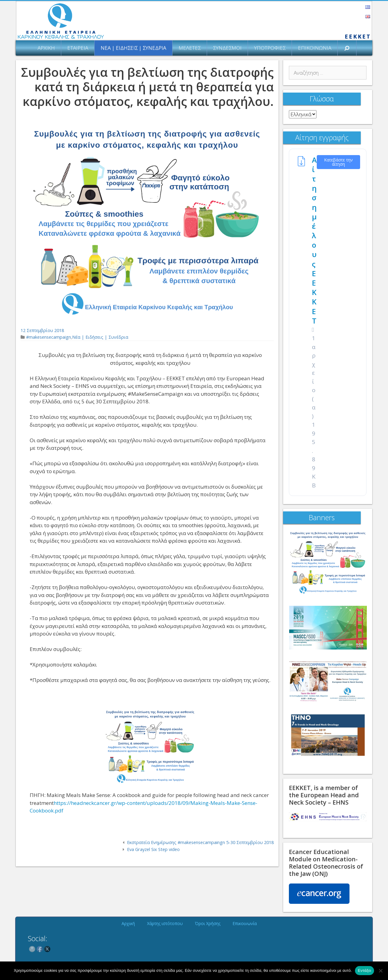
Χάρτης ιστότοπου (165, 923)
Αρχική (46, 48)
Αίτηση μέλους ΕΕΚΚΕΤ (314, 240)
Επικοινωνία (315, 48)
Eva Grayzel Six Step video (153, 849)
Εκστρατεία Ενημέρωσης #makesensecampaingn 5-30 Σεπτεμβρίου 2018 (200, 842)
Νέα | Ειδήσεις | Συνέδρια (133, 48)
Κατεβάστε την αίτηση (338, 162)
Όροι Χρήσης (208, 923)
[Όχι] (380, 971)
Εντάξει (365, 970)
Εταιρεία (78, 48)
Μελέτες (190, 48)
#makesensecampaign (48, 337)
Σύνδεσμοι (227, 48)
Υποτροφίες (270, 48)
